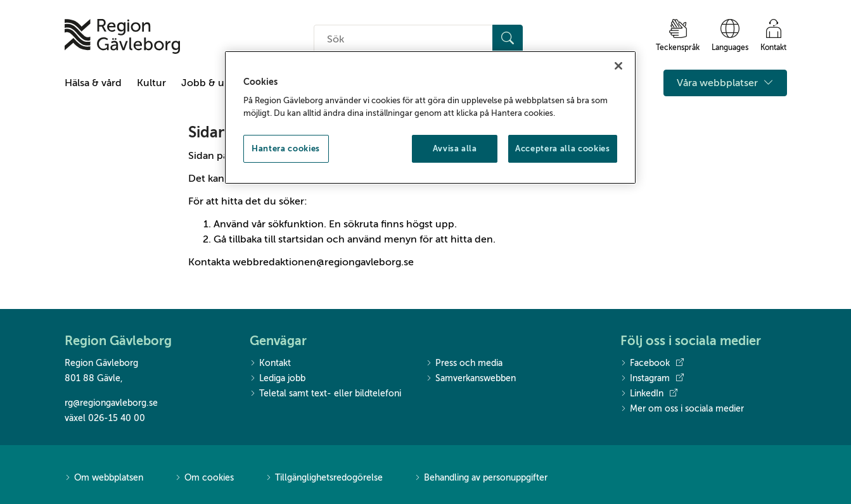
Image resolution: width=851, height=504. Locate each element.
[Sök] (508, 39)
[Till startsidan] (122, 36)
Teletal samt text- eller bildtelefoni (325, 394)
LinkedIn (649, 394)
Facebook (652, 363)
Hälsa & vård (93, 83)
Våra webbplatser (725, 83)
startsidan (301, 239)
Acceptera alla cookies (562, 148)
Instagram (652, 379)
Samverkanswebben (471, 379)
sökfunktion (296, 224)
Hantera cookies (286, 148)
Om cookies (204, 478)
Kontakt (270, 364)
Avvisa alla (455, 148)
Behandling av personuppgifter (481, 478)
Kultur (151, 83)
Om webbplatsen (104, 478)
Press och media (464, 364)
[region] (430, 118)
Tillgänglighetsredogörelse (324, 478)
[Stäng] (618, 66)
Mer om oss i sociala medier (682, 409)
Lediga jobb (278, 379)
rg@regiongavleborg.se (111, 403)
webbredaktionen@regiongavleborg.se (323, 262)
